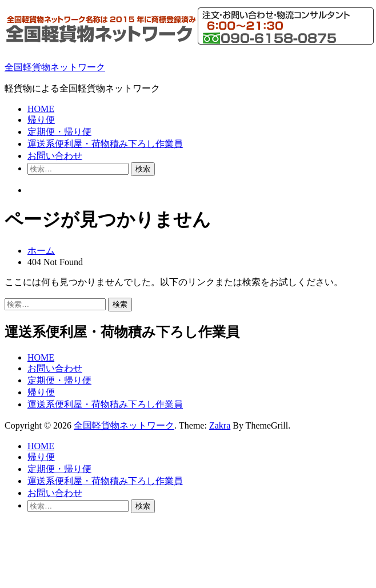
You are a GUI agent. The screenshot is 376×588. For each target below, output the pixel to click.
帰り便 (41, 120)
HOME (41, 109)
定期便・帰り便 (59, 132)
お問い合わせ (55, 156)
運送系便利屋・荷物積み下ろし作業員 (105, 144)
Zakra (220, 425)
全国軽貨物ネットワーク (55, 67)
